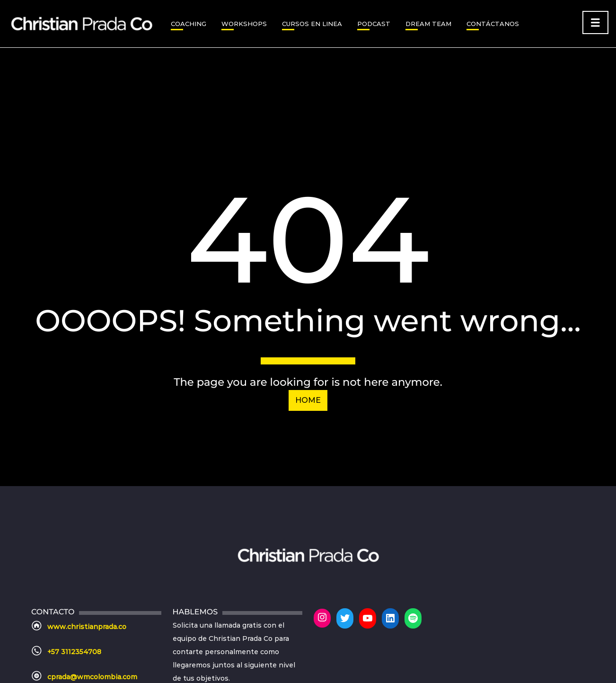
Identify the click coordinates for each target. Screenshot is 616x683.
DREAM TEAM (428, 24)
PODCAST (374, 24)
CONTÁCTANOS (493, 24)
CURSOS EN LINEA (312, 24)
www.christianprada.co (87, 627)
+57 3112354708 (74, 652)
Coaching (189, 24)
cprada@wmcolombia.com (92, 677)
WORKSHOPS (244, 24)
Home (308, 400)
